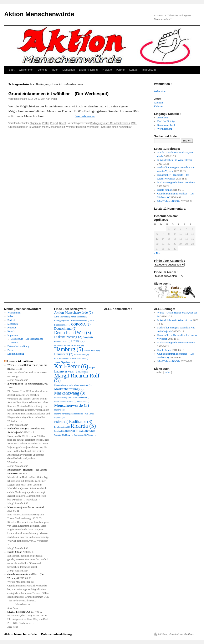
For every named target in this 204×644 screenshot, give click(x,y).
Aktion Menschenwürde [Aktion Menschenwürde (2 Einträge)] (73, 313)
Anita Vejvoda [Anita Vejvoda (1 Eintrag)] (62, 317)
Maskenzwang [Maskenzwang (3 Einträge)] (70, 393)
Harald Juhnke (165, 190)
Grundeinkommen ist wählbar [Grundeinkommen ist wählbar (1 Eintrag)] (69, 345)
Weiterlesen (85, 116)
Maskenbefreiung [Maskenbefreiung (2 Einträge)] (69, 389)
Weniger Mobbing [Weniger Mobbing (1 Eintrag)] (64, 435)
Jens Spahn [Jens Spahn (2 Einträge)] (64, 362)
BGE (134, 123)
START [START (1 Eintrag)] (73, 431)
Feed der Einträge (166, 121)
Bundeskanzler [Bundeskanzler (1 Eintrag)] (62, 325)
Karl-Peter (51, 99)
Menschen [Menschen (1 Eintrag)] (83, 401)
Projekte (107, 70)
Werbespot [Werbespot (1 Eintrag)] (80, 435)
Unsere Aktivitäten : (21, 361)
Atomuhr (159, 103)
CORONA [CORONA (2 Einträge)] (81, 324)
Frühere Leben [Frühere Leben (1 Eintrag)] (62, 341)
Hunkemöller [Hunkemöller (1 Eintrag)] (81, 355)
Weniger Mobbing (76, 127)
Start (12, 70)
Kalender (159, 106)
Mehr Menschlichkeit (53, 127)
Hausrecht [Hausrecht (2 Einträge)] (64, 354)
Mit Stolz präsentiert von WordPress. (177, 634)
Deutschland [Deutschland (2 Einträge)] (65, 329)
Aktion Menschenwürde (39, 14)
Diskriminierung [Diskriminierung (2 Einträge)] (68, 337)
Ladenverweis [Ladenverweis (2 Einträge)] (66, 371)
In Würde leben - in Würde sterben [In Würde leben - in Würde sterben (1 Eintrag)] (71, 358)
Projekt (54, 123)
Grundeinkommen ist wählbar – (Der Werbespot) (58, 94)
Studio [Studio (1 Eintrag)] (83, 431)
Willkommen (26, 70)
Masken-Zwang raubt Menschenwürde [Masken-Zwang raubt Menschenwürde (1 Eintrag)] (73, 385)
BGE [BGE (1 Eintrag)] (93, 321)
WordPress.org (165, 129)
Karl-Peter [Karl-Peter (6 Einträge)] (71, 366)
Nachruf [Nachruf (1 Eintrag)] (59, 410)
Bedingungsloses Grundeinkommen (110, 123)
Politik (45, 123)
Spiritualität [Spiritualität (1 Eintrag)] (61, 431)
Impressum (149, 70)
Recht (63, 123)
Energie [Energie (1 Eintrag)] (88, 337)
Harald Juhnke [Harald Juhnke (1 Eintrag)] (92, 350)
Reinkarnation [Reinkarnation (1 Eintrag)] (62, 427)
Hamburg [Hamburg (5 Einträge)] (69, 349)
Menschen (69, 70)
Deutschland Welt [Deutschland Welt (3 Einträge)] (73, 333)
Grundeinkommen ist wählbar (24, 127)
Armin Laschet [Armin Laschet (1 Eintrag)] (79, 317)
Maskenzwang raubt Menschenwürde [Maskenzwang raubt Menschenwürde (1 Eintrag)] (72, 398)
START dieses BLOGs (169, 201)
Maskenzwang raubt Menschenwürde (176, 182)
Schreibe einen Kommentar (116, 127)
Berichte (42, 70)
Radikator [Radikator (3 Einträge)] (81, 422)
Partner (120, 70)
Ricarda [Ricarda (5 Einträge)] (83, 426)
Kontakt (134, 70)
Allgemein (35, 123)
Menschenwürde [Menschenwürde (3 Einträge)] (72, 405)
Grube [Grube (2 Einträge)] (78, 341)
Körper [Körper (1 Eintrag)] (94, 368)
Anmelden (163, 118)
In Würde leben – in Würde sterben (175, 160)
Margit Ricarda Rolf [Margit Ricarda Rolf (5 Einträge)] (77, 378)
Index (55, 70)
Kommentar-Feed (166, 125)
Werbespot (93, 127)
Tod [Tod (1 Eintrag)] (92, 431)
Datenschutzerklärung (18, 346)
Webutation (160, 91)
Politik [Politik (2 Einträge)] (61, 422)
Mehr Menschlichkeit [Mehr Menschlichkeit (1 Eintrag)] (65, 401)
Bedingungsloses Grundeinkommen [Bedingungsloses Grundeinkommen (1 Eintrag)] (72, 321)
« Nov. (158, 253)
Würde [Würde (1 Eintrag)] (92, 435)
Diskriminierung (88, 70)
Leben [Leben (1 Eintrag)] (84, 372)
